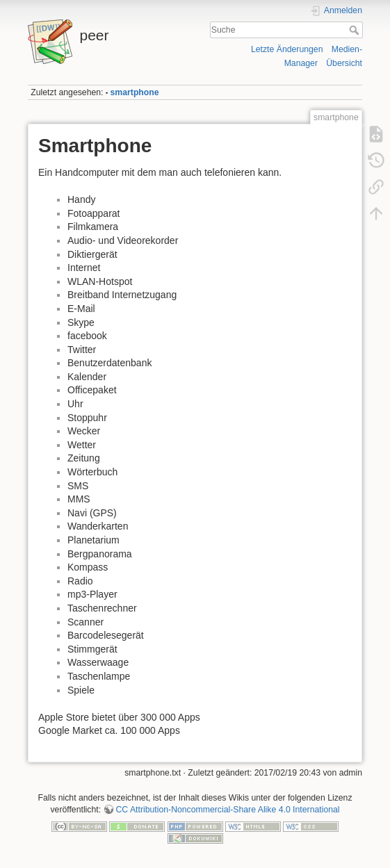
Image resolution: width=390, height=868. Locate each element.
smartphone (135, 92)
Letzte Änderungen (287, 49)
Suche (356, 30)
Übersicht (344, 63)
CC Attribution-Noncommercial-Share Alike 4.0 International (227, 810)
